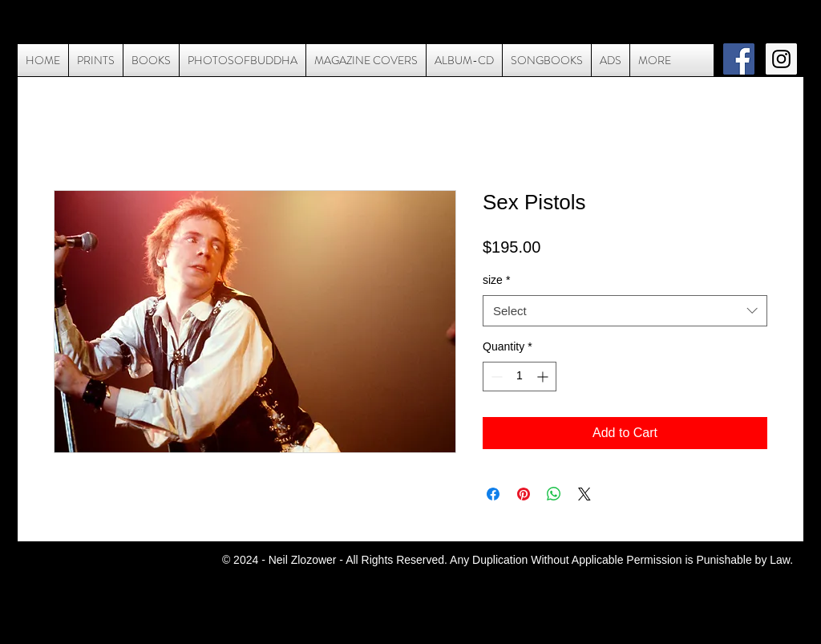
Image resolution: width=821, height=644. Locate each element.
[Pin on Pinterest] (524, 494)
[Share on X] (584, 494)
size (496, 280)
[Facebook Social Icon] (739, 59)
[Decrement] (495, 377)
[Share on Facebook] (493, 494)
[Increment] (544, 377)
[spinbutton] (520, 377)
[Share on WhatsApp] (554, 494)
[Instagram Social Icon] (781, 59)
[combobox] (625, 311)
